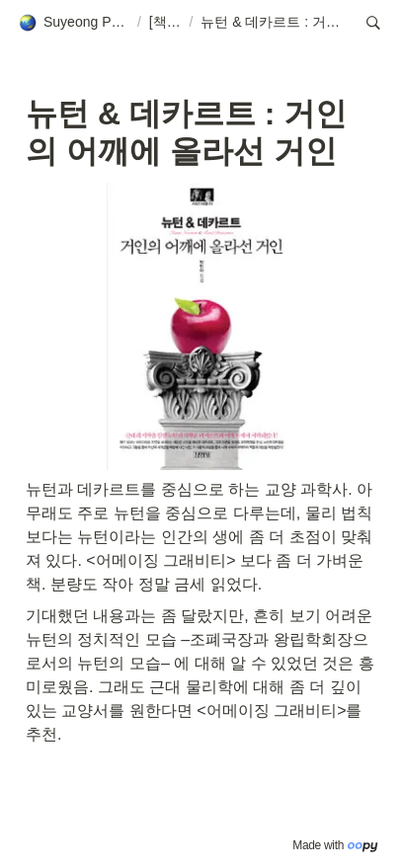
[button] (74, 23)
